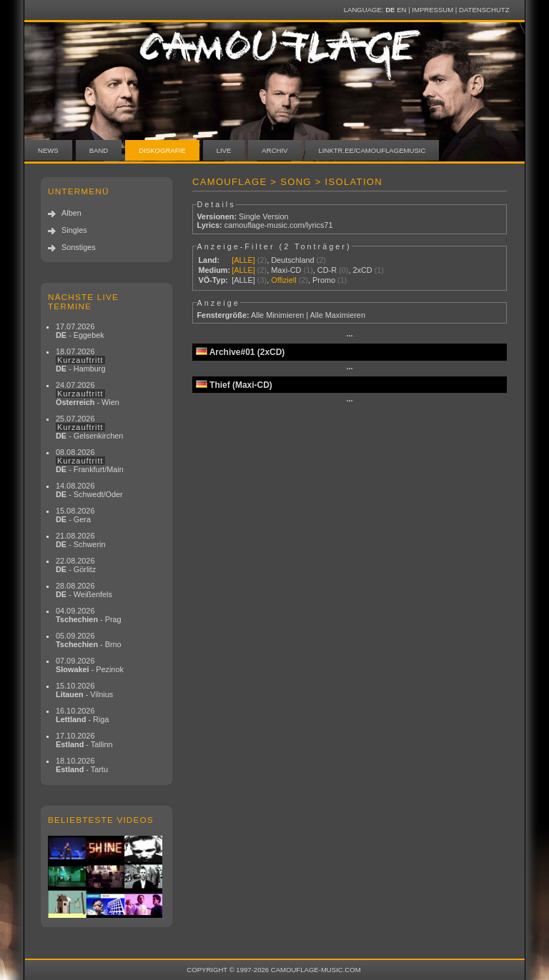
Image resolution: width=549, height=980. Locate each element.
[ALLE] (243, 260)
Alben (71, 213)
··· (349, 336)
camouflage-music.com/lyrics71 (279, 225)
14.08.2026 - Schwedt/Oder (89, 490)
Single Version (264, 216)
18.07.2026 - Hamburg (81, 360)
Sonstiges (79, 247)
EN (401, 10)
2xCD (362, 270)
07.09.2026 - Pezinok (90, 665)
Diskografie (162, 150)
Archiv (274, 150)
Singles (74, 230)
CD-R (327, 270)
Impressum (432, 10)
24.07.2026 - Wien (88, 394)
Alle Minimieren (277, 315)
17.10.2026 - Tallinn (84, 740)
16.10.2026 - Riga (82, 715)
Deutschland (292, 260)
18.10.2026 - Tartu (82, 765)
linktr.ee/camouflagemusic (372, 150)
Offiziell (283, 280)
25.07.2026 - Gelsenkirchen (89, 427)
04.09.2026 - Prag (89, 615)
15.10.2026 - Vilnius (84, 690)
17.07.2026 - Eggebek (80, 331)
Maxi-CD (286, 270)
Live (224, 150)
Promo (324, 280)
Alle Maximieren (338, 315)
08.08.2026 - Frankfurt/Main (90, 461)
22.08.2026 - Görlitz (76, 565)
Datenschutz (484, 10)
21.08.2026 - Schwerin (81, 540)
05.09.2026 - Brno (89, 640)
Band (99, 150)
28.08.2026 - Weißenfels (84, 590)
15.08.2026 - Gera (75, 515)
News (48, 150)
